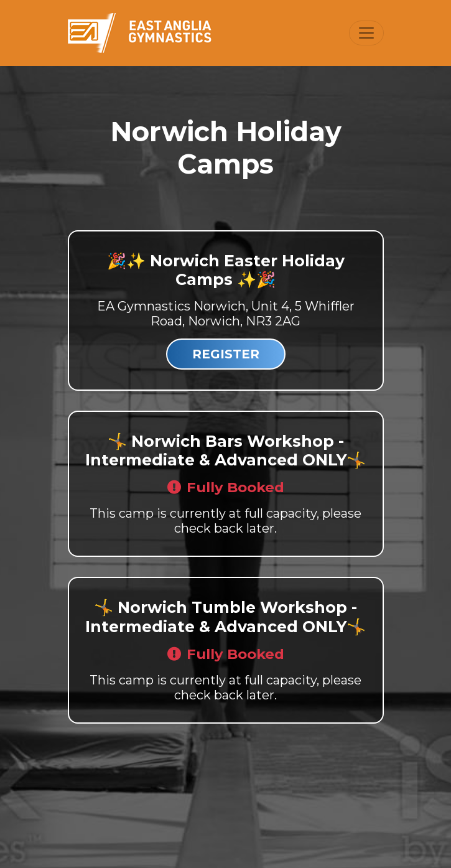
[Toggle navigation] (366, 33)
